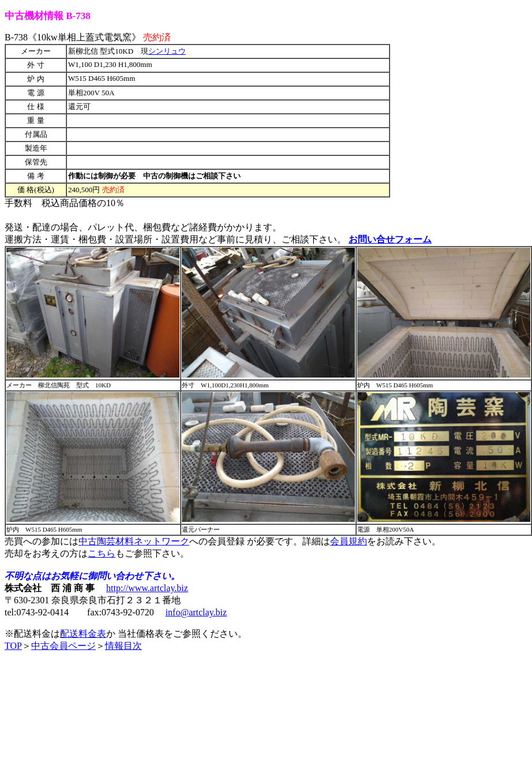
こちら (102, 553)
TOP (13, 646)
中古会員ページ (63, 646)
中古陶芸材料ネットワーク (134, 541)
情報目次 (123, 646)
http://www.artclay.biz (147, 588)
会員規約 (349, 541)
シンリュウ (167, 51)
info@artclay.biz (196, 612)
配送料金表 (83, 634)
